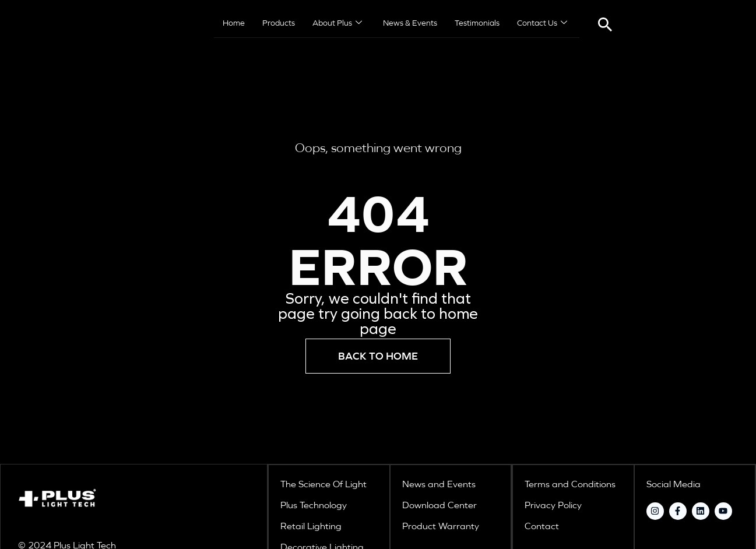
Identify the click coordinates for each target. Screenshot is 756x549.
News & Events (410, 23)
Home (234, 23)
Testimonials (477, 23)
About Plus (337, 24)
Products (279, 23)
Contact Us (542, 24)
